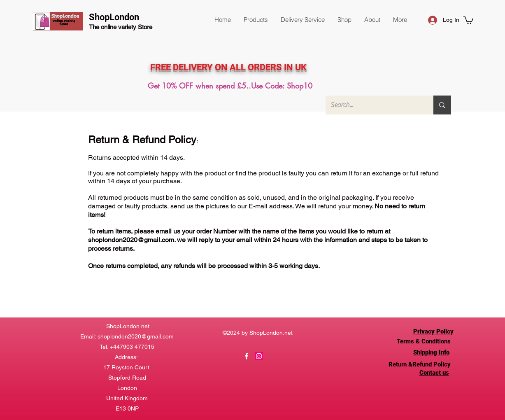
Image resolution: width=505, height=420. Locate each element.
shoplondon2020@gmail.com (131, 240)
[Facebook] (247, 356)
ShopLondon (114, 17)
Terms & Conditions (424, 341)
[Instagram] (259, 356)
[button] (256, 20)
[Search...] (374, 105)
